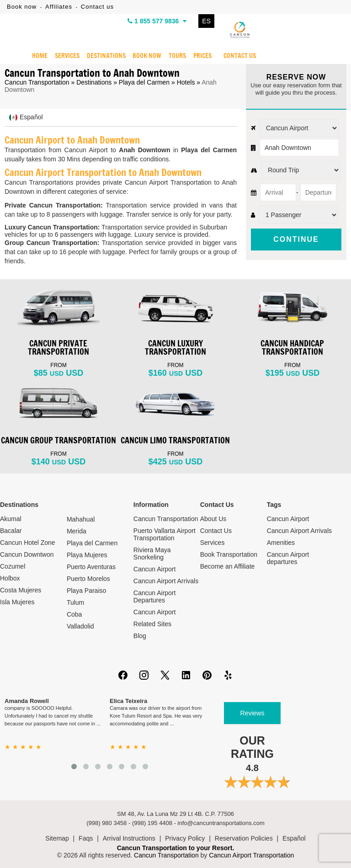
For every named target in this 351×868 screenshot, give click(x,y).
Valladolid (80, 626)
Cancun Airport (155, 569)
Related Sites (152, 624)
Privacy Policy (185, 838)
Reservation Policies (244, 838)
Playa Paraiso (86, 591)
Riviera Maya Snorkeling (152, 554)
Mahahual (81, 519)
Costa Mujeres (21, 590)
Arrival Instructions (129, 838)
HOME (40, 56)
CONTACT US (240, 56)
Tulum (75, 602)
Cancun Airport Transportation (251, 855)
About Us (213, 519)
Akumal (11, 519)
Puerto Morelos (88, 579)
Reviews (253, 713)
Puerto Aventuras (91, 567)
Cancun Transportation (37, 82)
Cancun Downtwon (27, 554)
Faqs (86, 838)
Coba (74, 614)
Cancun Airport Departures (155, 596)
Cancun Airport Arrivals (166, 581)
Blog (140, 636)
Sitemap (57, 838)
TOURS (177, 56)
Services (213, 543)
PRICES (202, 56)
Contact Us (216, 531)
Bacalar (11, 531)
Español (294, 838)
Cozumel (13, 566)
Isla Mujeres (17, 602)
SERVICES (67, 56)
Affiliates (59, 7)
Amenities (281, 543)
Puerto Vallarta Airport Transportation (165, 534)
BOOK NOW (147, 56)
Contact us (97, 7)
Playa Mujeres (87, 555)
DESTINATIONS (106, 56)
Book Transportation (229, 554)
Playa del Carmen (144, 82)
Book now (22, 7)
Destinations (94, 82)
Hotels (186, 82)
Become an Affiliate (228, 566)
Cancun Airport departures (288, 558)
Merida (77, 531)
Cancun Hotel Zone (28, 543)
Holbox (10, 578)
